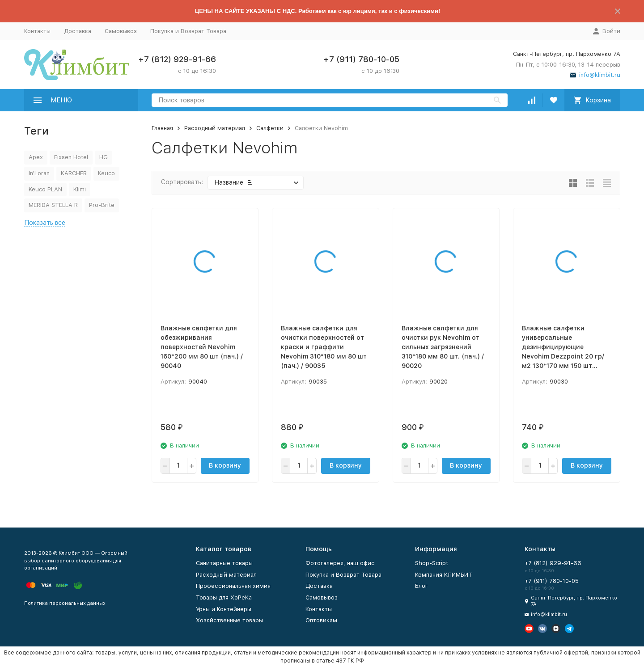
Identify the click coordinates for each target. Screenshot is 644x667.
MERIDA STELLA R (53, 205)
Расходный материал (215, 128)
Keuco (106, 173)
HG (104, 157)
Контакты (37, 31)
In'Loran (39, 173)
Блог (422, 586)
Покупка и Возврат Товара (188, 31)
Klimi (80, 189)
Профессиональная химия (233, 586)
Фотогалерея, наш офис (340, 563)
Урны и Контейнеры (224, 609)
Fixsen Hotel (71, 157)
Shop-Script (432, 563)
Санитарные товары (224, 563)
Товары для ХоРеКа (224, 597)
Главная (162, 128)
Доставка (78, 31)
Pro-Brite (102, 205)
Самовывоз (121, 31)
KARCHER (74, 173)
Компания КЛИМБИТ (444, 575)
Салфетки (270, 128)
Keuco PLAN (45, 189)
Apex (36, 157)
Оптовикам (321, 620)
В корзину (225, 465)
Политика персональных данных (65, 603)
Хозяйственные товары (229, 620)
